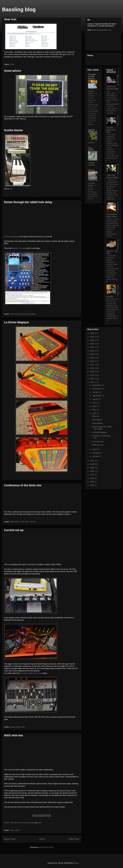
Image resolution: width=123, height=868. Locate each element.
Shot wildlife (91, 149)
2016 (92, 368)
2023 (92, 344)
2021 (92, 351)
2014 (92, 375)
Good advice (13, 71)
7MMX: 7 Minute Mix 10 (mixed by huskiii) (20, 823)
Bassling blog (19, 9)
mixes (27, 522)
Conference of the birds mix (23, 485)
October (96, 392)
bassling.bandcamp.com (101, 30)
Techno (33, 522)
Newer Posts (10, 839)
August (95, 399)
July (94, 403)
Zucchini (91, 142)
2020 (92, 354)
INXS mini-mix (14, 735)
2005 (92, 482)
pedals (33, 314)
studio (12, 64)
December (97, 385)
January (96, 456)
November (97, 389)
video (23, 727)
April (94, 413)
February (96, 453)
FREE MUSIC (15, 522)
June (94, 406)
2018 (92, 361)
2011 (92, 461)
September (97, 396)
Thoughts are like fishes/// (92, 76)
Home (42, 839)
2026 (92, 333)
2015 (92, 372)
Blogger (76, 863)
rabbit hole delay (20, 248)
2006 (92, 478)
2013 (92, 379)
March (95, 449)
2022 (92, 347)
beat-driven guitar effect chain (31, 673)
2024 (92, 340)
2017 (92, 365)
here (11, 189)
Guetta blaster (14, 130)
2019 (92, 358)
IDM (23, 522)
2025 (92, 337)
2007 (92, 475)
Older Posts (74, 839)
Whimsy (91, 170)
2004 (92, 485)
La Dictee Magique (11, 237)
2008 (92, 471)
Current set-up (24, 314)
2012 (92, 382)
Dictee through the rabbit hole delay (28, 202)
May (94, 410)
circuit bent (14, 314)
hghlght (91, 130)
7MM (40, 823)
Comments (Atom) (47, 847)
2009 (92, 468)
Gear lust (10, 19)
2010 (92, 464)
